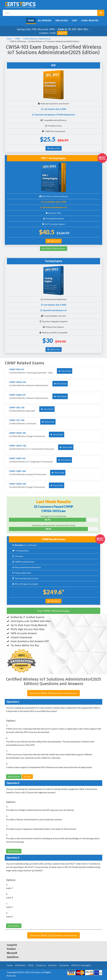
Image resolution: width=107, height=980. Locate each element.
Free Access (62, 20)
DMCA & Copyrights (81, 965)
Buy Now (27, 777)
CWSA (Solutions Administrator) (37, 39)
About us (53, 965)
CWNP (18, 39)
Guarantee (64, 965)
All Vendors (45, 20)
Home (31, 20)
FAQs (31, 965)
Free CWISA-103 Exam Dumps (53, 611)
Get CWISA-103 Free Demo (54, 249)
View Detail (53, 601)
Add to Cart (54, 148)
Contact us (41, 965)
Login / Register (90, 20)
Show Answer (14, 777)
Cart (75, 20)
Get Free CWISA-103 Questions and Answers (53, 693)
